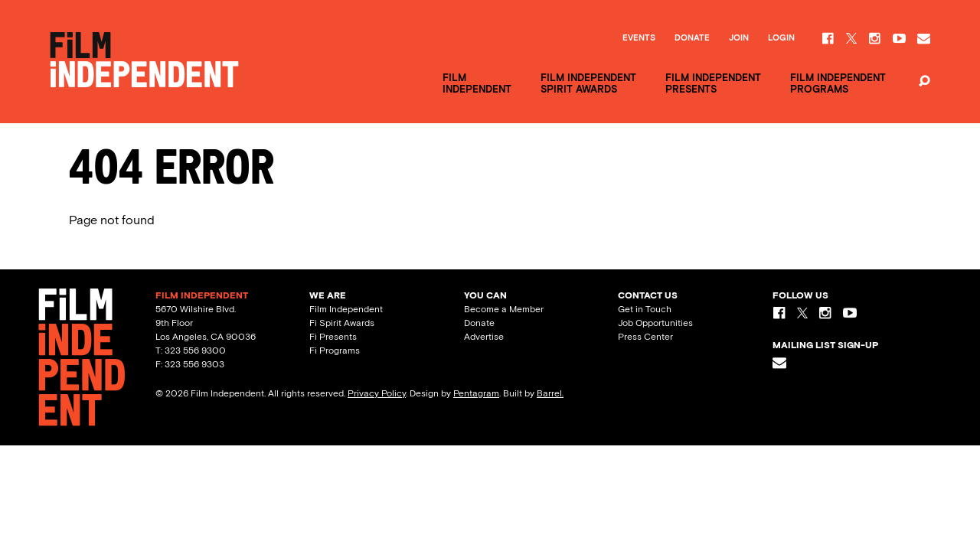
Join (739, 38)
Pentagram (476, 393)
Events (639, 38)
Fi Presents (333, 337)
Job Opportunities (655, 323)
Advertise (484, 337)
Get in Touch (645, 309)
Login (781, 38)
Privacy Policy (377, 393)
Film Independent (346, 309)
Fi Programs (335, 350)
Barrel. (550, 393)
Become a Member (504, 309)
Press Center (645, 337)
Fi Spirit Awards (342, 323)
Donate (692, 38)
